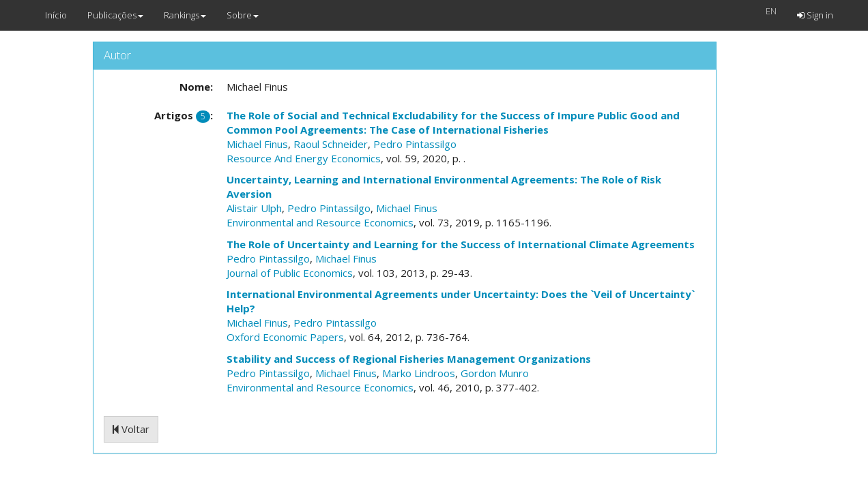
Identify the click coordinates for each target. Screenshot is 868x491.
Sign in (815, 15)
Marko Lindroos (419, 373)
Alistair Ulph (254, 208)
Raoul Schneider (331, 144)
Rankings (185, 15)
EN (771, 11)
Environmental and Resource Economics (320, 222)
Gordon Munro (495, 373)
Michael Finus (257, 144)
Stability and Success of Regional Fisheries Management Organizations (409, 359)
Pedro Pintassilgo (415, 144)
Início (56, 15)
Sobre (243, 15)
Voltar (131, 429)
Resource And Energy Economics (304, 158)
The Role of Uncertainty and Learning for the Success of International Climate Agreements (461, 244)
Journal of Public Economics (290, 273)
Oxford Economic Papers (285, 337)
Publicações (115, 15)
